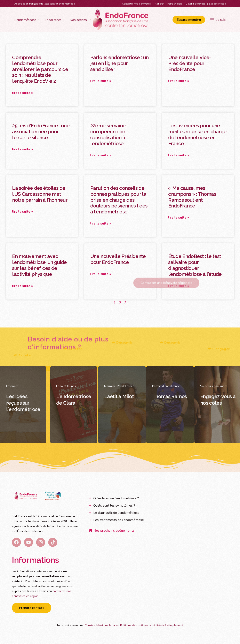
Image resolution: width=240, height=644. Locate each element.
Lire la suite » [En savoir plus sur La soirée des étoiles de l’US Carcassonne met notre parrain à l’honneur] (22, 212)
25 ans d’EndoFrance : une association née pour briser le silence (41, 132)
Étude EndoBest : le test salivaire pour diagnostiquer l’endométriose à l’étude (195, 265)
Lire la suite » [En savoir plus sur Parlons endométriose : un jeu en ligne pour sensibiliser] (101, 81)
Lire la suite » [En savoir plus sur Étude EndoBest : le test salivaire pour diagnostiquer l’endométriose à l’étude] (179, 286)
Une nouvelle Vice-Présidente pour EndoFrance (190, 63)
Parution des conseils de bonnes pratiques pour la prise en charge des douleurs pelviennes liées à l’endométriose (119, 200)
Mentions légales (108, 625)
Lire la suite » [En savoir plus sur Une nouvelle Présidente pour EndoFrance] (101, 274)
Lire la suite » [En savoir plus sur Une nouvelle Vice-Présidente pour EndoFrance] (179, 81)
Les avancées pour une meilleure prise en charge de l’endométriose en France (197, 134)
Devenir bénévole (195, 4)
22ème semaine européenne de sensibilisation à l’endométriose (108, 134)
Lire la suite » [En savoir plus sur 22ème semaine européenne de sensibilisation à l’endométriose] (101, 155)
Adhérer (159, 4)
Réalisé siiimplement (170, 625)
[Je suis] (218, 20)
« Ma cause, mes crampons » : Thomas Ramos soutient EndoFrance (192, 197)
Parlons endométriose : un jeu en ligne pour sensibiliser (119, 63)
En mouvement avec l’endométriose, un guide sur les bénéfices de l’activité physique (39, 265)
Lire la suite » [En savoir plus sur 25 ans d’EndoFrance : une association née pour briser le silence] (22, 149)
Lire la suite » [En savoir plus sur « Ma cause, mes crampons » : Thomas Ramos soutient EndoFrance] (179, 218)
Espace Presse (217, 4)
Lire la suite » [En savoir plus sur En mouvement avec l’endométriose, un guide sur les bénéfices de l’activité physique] (22, 286)
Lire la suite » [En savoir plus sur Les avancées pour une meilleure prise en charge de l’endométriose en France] (179, 155)
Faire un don (175, 4)
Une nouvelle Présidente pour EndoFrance (118, 259)
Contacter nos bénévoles (136, 4)
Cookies (90, 625)
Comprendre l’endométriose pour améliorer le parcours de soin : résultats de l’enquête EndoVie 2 (40, 69)
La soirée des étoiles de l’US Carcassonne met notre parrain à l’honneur (40, 194)
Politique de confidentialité (138, 625)
